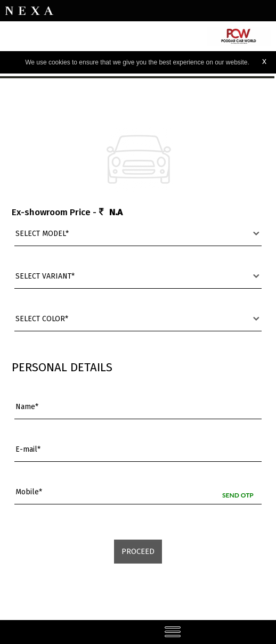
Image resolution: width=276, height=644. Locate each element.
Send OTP (238, 495)
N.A (116, 212)
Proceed (138, 551)
